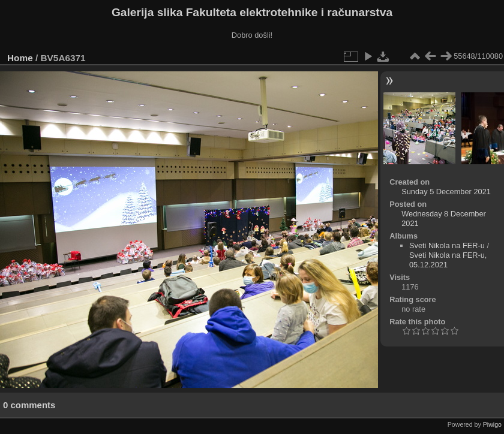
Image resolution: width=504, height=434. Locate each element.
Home (20, 58)
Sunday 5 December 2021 (446, 192)
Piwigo (492, 424)
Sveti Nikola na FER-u (447, 245)
